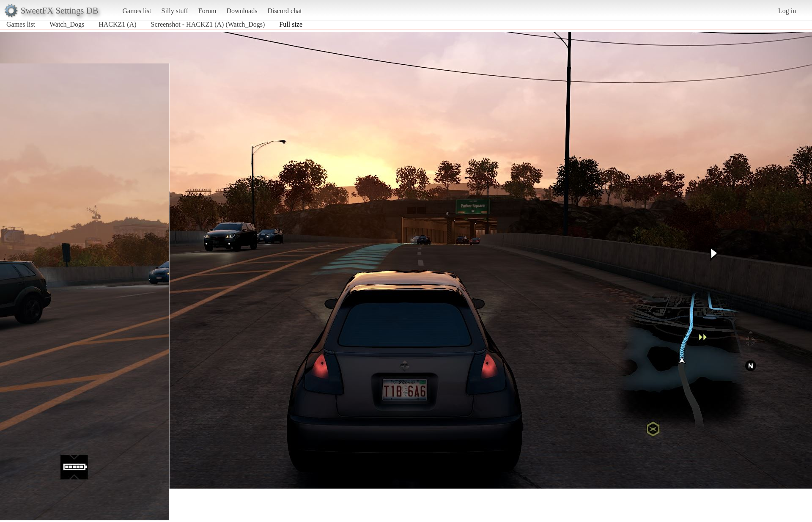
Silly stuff (175, 11)
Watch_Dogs (67, 24)
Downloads (242, 11)
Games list (137, 11)
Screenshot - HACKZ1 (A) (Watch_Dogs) (208, 24)
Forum (207, 11)
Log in (787, 11)
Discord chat (284, 11)
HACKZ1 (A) (117, 24)
